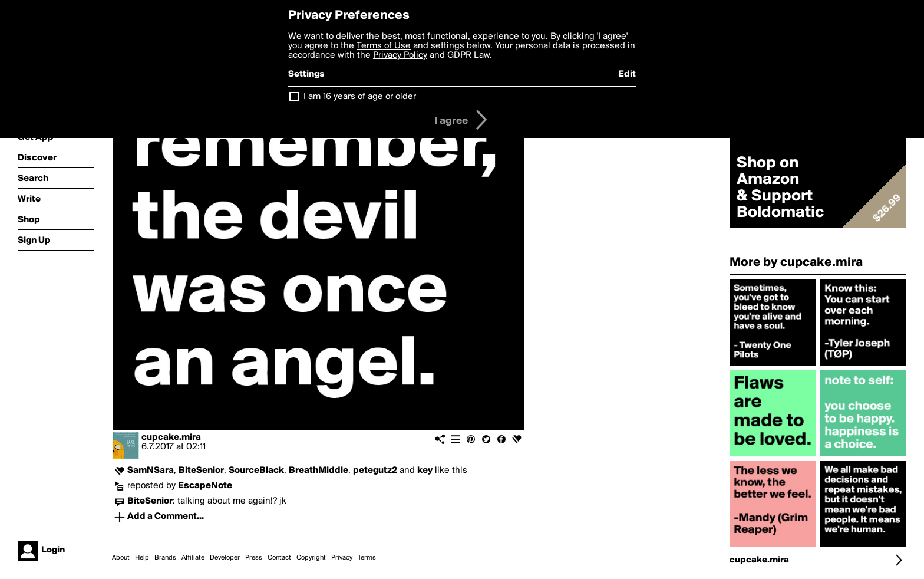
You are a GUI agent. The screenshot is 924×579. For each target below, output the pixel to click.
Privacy (342, 558)
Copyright (311, 558)
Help (142, 558)
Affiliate (193, 558)
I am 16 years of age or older (360, 97)
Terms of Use (384, 46)
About (121, 558)
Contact (279, 558)
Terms (367, 558)
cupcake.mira (171, 437)
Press (254, 558)
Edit (627, 74)
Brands (165, 558)
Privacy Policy (400, 55)
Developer (225, 558)
